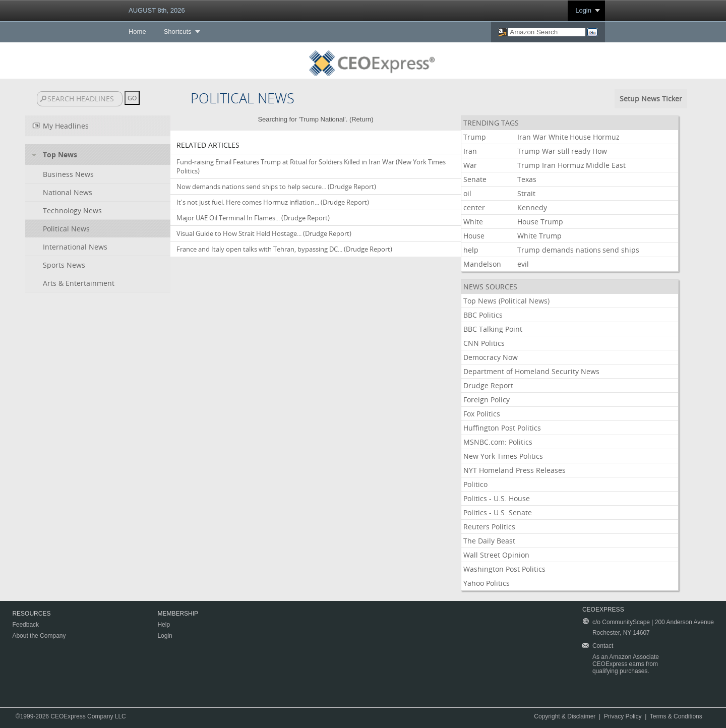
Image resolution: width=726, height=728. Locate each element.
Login (583, 10)
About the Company (39, 636)
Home (137, 32)
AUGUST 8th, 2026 (157, 10)
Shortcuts (178, 32)
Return (361, 119)
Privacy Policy (623, 716)
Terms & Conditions (676, 716)
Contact (603, 646)
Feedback (25, 625)
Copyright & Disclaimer (565, 716)
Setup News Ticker (651, 99)
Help (164, 625)
